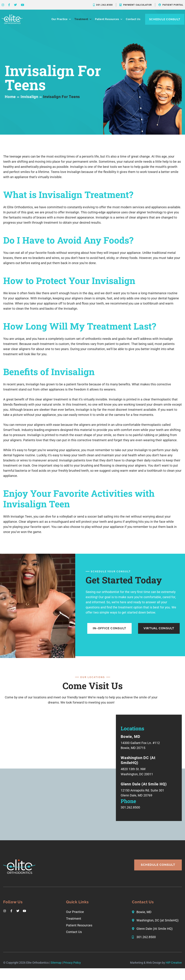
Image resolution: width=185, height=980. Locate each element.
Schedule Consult (165, 19)
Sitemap (56, 969)
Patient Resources (109, 19)
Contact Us (133, 19)
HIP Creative (174, 969)
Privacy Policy (72, 969)
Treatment (83, 19)
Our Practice (61, 19)
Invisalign (29, 97)
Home (10, 97)
